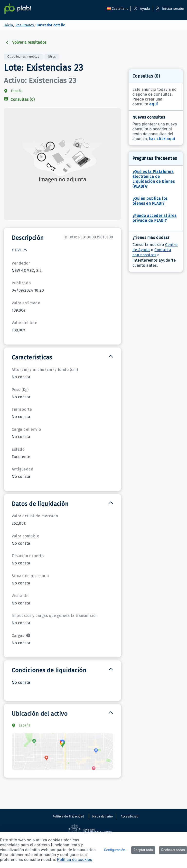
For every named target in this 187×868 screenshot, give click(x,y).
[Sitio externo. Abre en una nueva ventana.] (93, 831)
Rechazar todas (173, 850)
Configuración (115, 850)
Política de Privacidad (68, 817)
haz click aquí (162, 139)
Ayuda (142, 9)
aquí (154, 104)
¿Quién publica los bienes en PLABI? (150, 201)
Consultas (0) (19, 99)
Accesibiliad (130, 817)
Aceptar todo (143, 850)
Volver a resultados (26, 42)
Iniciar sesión (169, 9)
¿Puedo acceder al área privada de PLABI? (155, 218)
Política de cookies (75, 860)
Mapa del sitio (103, 817)
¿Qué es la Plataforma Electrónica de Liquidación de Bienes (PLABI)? (154, 179)
